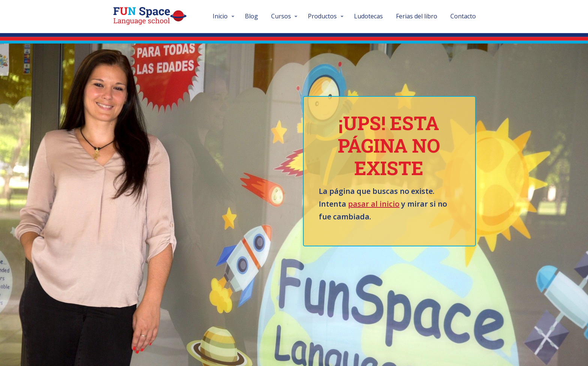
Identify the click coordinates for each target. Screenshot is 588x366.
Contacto (463, 16)
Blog (251, 16)
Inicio (220, 16)
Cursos (281, 16)
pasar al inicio (374, 204)
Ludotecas (368, 16)
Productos (322, 16)
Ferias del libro (417, 16)
